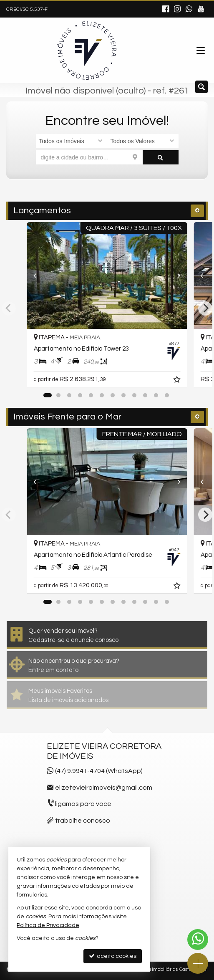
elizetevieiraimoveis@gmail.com (104, 788)
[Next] (175, 275)
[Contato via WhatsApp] (198, 940)
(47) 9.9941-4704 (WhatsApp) (99, 771)
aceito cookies (113, 956)
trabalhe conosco (83, 821)
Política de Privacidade (48, 925)
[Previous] (39, 275)
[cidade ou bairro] (89, 157)
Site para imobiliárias (155, 969)
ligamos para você (83, 804)
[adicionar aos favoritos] (178, 381)
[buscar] (161, 157)
